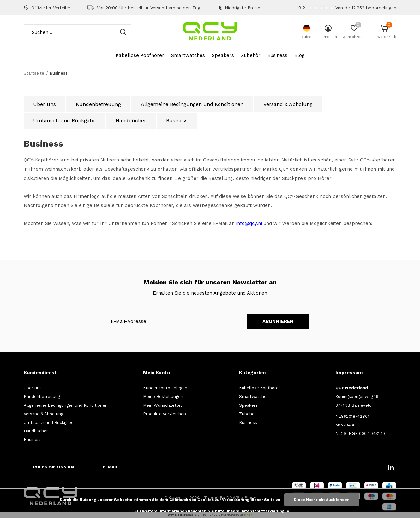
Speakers (223, 55)
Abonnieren (278, 321)
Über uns (45, 104)
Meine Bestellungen (163, 396)
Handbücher (131, 121)
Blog (300, 55)
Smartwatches (188, 55)
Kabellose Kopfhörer (140, 55)
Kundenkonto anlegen (165, 388)
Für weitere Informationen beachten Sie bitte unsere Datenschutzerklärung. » (212, 511)
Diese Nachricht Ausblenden (322, 500)
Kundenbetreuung (98, 104)
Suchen (122, 32)
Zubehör (251, 55)
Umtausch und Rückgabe (64, 121)
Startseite (34, 73)
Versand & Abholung (288, 104)
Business (277, 55)
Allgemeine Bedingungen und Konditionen (192, 104)
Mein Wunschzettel (162, 405)
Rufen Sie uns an (54, 467)
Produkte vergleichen (165, 414)
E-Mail (110, 467)
